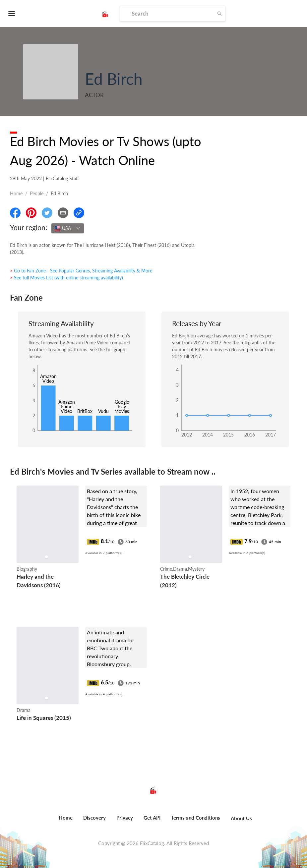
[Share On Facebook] (15, 213)
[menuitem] (66, 821)
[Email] (63, 213)
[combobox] (68, 228)
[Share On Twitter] (47, 213)
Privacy (125, 818)
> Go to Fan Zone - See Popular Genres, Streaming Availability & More (81, 271)
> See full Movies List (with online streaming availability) (66, 278)
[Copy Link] (79, 213)
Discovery (94, 818)
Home (16, 193)
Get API (152, 818)
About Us (241, 818)
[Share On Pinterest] (31, 213)
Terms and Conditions (196, 818)
